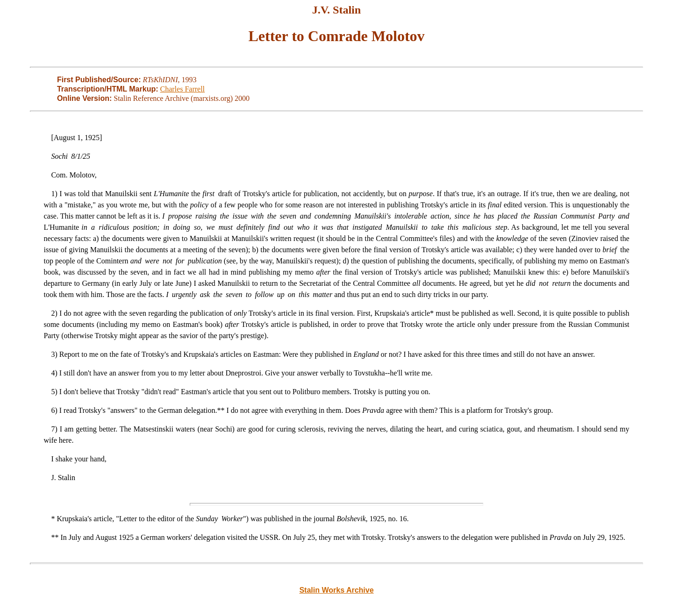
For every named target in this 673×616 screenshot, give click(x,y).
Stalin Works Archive (336, 590)
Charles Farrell (183, 89)
